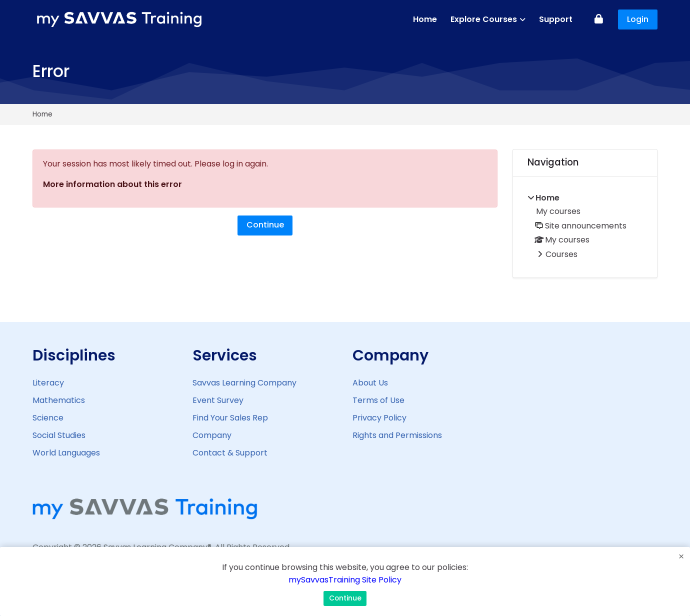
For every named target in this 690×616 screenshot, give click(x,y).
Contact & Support (230, 453)
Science (48, 418)
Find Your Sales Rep (230, 418)
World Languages (66, 453)
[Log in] (599, 20)
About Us (370, 383)
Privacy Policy (379, 418)
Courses (561, 254)
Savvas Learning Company (244, 383)
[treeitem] (585, 227)
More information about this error (112, 184)
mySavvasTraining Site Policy (345, 580)
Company (212, 435)
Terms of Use (378, 400)
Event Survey (218, 400)
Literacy (48, 383)
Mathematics (59, 400)
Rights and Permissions (397, 435)
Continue (265, 225)
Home (42, 114)
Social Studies (59, 435)
